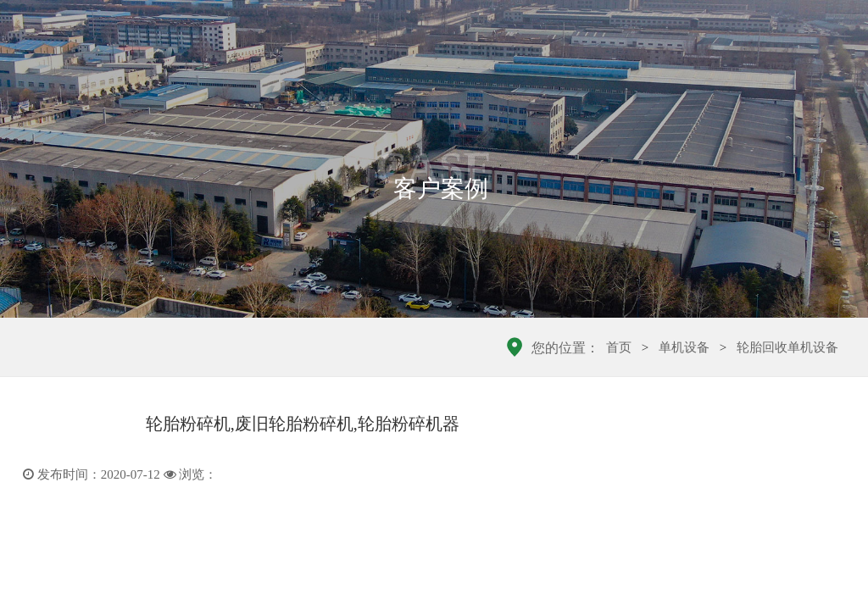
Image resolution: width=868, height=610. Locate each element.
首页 (619, 347)
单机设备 (684, 347)
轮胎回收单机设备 (787, 347)
